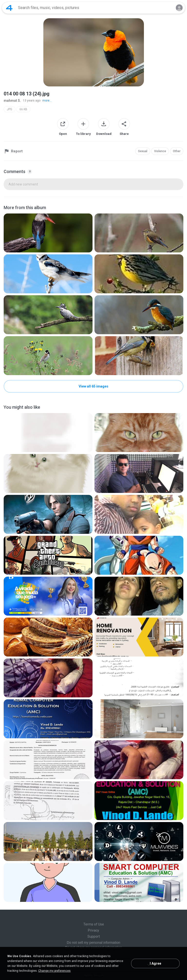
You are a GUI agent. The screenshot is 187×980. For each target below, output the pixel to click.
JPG (9, 109)
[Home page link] (9, 8)
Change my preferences (54, 971)
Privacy (93, 930)
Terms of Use (94, 924)
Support (94, 936)
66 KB (23, 109)
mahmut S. (12, 101)
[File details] (48, 233)
